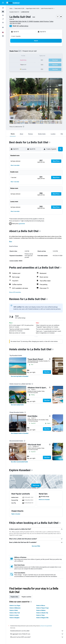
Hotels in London (14, 615)
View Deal (47, 372)
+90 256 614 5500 (15, 24)
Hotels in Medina (41, 610)
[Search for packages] (3, 19)
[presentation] (23, 127)
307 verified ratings (22, 26)
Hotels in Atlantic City (42, 613)
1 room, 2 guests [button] (16, 36)
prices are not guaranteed (46, 626)
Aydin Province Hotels (46, 8)
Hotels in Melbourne (15, 608)
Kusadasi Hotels (13, 12)
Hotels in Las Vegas (15, 606)
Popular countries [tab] (26, 597)
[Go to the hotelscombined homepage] (13, 3)
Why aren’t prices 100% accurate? (37, 637)
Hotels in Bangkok (14, 618)
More (11, 242)
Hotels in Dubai (14, 610)
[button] (3, 3)
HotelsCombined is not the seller (37, 631)
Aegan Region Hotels (31, 8)
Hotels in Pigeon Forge (42, 608)
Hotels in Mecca (41, 606)
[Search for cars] (3, 15)
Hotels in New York (15, 613)
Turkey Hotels (17, 8)
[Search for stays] (3, 12)
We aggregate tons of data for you (37, 634)
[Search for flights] (3, 8)
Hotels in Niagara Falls (42, 618)
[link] (20, 376)
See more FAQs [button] (36, 546)
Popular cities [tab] (14, 597)
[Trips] (3, 27)
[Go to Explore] (3, 23)
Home (11, 8)
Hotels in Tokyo (41, 615)
